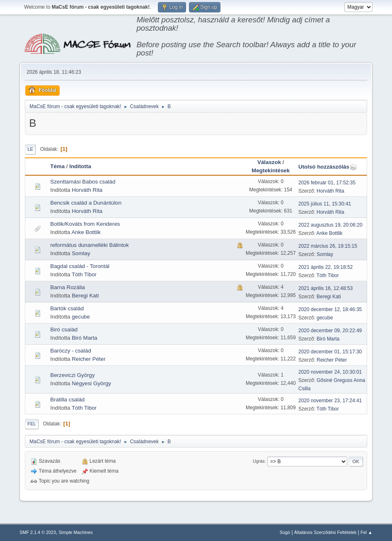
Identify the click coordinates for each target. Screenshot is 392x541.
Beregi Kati (85, 296)
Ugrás (259, 461)
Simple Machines (76, 532)
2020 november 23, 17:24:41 (330, 401)
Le (30, 149)
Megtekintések (271, 170)
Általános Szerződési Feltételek (325, 532)
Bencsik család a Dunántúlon (86, 203)
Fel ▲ (367, 532)
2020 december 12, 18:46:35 (330, 309)
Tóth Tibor (84, 274)
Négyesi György (91, 383)
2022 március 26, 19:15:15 (328, 246)
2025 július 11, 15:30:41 (325, 204)
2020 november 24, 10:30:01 (330, 372)
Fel (32, 424)
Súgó (285, 532)
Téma (57, 166)
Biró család (64, 330)
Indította (80, 166)
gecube (81, 317)
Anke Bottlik (86, 232)
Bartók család (67, 308)
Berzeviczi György (72, 375)
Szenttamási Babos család (83, 182)
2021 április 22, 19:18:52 (325, 267)
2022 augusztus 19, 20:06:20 (330, 225)
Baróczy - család (71, 351)
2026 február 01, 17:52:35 (327, 183)
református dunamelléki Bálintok (90, 245)
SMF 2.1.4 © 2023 (38, 532)
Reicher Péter (89, 359)
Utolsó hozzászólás (328, 167)
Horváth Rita (87, 190)
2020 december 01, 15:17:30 (330, 352)
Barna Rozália (68, 287)
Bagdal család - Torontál (80, 266)
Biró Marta (84, 338)
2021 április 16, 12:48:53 (325, 288)
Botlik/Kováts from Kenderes (85, 224)
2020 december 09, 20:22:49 (330, 331)
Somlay (81, 253)
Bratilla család (67, 400)
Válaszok (269, 162)
